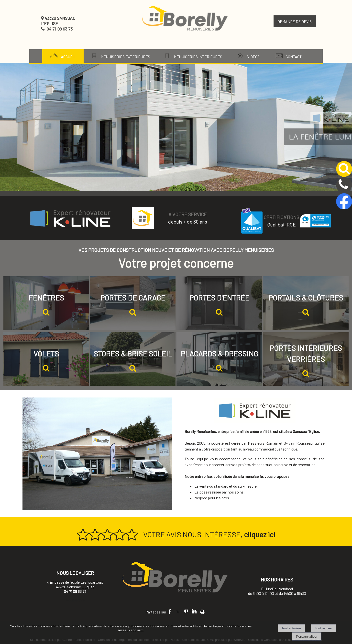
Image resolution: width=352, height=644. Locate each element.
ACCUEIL (68, 57)
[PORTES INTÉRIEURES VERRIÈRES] (306, 359)
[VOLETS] (46, 359)
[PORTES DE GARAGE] (133, 303)
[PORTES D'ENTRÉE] (219, 303)
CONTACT (294, 57)
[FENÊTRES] (46, 303)
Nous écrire (75, 600)
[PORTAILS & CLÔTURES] (306, 303)
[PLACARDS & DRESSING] (219, 359)
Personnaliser (307, 636)
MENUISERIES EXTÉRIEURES (125, 57)
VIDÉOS (253, 57)
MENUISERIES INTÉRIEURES (198, 57)
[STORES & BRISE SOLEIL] (133, 359)
